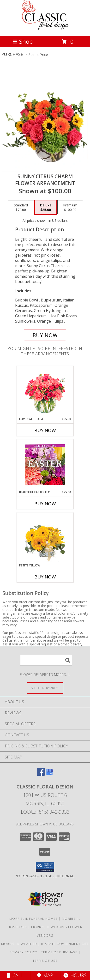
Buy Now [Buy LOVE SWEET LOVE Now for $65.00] (45, 430)
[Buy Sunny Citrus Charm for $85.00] (45, 335)
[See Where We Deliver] (45, 688)
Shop (23, 41)
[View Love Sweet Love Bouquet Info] (45, 392)
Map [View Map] (45, 975)
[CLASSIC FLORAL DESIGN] (45, 29)
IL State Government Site (65, 944)
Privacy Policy (23, 952)
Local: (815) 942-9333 (45, 812)
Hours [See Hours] (75, 975)
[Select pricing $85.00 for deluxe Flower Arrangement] (46, 207)
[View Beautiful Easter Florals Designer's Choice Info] (45, 465)
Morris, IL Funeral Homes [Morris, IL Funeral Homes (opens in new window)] (34, 919)
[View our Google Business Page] (49, 774)
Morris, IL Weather (19, 944)
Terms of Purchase (59, 952)
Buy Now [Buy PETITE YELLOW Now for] (45, 577)
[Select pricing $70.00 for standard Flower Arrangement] (21, 207)
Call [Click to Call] (15, 975)
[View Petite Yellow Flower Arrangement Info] (45, 538)
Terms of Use (45, 961)
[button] (45, 867)
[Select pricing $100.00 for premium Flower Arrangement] (70, 207)
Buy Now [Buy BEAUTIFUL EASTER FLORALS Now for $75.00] (45, 504)
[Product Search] (46, 660)
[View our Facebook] (41, 774)
